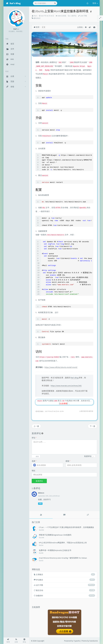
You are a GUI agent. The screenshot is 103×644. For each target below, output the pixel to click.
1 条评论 (73, 16)
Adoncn (41, 493)
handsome (94, 641)
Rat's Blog (75, 378)
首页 (37, 27)
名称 (34, 461)
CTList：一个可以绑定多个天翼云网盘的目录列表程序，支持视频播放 (66, 527)
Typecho (77, 641)
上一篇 (36, 426)
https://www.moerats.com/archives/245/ (66, 386)
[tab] (41, 515)
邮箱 (68, 461)
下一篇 (92, 426)
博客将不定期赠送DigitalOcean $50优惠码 (55, 535)
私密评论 (88, 456)
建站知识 (37, 18)
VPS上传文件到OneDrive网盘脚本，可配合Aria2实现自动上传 (63, 543)
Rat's (35, 16)
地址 (33, 471)
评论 (34, 438)
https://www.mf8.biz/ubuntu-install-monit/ (61, 367)
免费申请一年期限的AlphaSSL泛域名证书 (55, 550)
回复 (40, 504)
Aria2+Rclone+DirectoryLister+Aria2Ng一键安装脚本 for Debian (63, 558)
